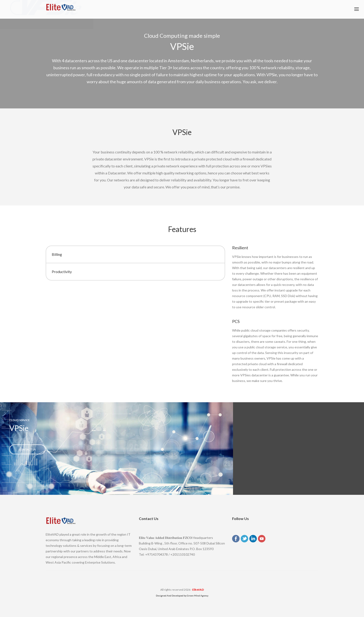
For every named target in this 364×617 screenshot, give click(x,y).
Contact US (27, 449)
